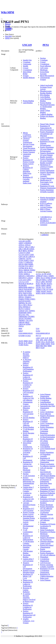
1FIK (51, 338)
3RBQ (26, 341)
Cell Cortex (44, 68)
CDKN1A (31, 257)
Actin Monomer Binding (46, 100)
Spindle (26, 66)
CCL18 (21, 255)
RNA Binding (45, 95)
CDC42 (25, 257)
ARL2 (32, 247)
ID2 (25, 272)
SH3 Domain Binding (48, 476)
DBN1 (38, 278)
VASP (51, 289)
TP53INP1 (28, 318)
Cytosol (26, 68)
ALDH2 (28, 241)
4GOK (21, 343)
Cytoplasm (27, 62)
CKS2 (32, 260)
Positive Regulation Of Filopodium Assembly (47, 454)
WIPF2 (38, 293)
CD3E (32, 255)
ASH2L (32, 249)
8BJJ (46, 346)
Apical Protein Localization (45, 511)
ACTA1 (38, 274)
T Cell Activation (29, 476)
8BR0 (50, 346)
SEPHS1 (32, 311)
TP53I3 (21, 318)
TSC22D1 (29, 320)
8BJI (42, 346)
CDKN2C (22, 258)
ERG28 (38, 280)
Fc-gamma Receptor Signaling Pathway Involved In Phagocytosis (29, 598)
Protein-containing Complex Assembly (47, 566)
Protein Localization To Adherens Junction (48, 465)
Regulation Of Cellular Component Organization (47, 460)
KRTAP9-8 (22, 278)
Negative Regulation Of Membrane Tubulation (47, 418)
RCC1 (21, 305)
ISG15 (38, 282)
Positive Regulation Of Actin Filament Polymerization (47, 149)
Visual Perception (29, 148)
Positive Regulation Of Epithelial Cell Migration (47, 134)
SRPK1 (49, 286)
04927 (21, 331)
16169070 (9, 29)
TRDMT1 (22, 320)
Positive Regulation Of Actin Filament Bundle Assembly (47, 161)
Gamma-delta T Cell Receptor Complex (28, 489)
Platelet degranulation (48, 198)
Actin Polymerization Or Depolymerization (47, 436)
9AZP (42, 348)
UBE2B (21, 322)
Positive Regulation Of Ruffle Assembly (47, 191)
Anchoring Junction (47, 404)
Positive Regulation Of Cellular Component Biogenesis (47, 430)
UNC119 (27, 45)
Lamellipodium (45, 402)
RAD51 (50, 284)
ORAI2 (21, 289)
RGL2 (30, 305)
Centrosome (27, 64)
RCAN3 (28, 303)
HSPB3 (33, 270)
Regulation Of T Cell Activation (29, 510)
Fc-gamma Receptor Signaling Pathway (27, 355)
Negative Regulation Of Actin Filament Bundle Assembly (47, 155)
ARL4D (26, 249)
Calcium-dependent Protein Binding (29, 505)
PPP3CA (31, 295)
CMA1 (45, 276)
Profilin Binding (46, 398)
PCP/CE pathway (46, 203)
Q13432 (28, 336)
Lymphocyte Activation (27, 494)
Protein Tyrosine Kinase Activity (29, 513)
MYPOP (49, 282)
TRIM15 (39, 289)
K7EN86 (22, 336)
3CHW (38, 342)
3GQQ (21, 341)
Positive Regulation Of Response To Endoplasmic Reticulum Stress (47, 480)
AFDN (49, 274)
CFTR (21, 260)
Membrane (44, 70)
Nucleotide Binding (27, 556)
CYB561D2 (28, 262)
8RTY (38, 348)
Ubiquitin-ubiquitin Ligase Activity (47, 542)
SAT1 (27, 311)
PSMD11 (28, 297)
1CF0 (42, 338)
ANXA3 (28, 245)
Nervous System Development (29, 145)
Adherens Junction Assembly (47, 515)
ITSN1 (21, 274)
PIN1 (30, 293)
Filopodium (44, 557)
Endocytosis (27, 137)
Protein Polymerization (45, 550)
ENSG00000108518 (43, 333)
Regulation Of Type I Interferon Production (48, 492)
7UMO (21, 345)
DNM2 (48, 278)
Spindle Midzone (29, 78)
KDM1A (27, 274)
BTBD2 (31, 251)
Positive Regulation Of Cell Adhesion (28, 439)
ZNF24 (21, 326)
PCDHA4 (28, 291)
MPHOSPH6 (23, 287)
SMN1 (29, 313)
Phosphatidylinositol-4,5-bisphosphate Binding (47, 107)
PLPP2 (21, 295)
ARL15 (27, 247)
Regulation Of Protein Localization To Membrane (48, 526)
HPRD (7, 38)
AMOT (21, 243)
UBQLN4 (22, 324)
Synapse (26, 76)
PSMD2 (21, 299)
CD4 (20, 257)
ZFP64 (28, 324)
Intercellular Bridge (27, 73)
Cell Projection (45, 563)
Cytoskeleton (27, 70)
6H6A (30, 343)
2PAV (46, 340)
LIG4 (24, 280)
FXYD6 (21, 266)
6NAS (38, 344)
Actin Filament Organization (45, 395)
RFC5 (25, 305)
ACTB (44, 274)
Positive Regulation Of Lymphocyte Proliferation (28, 606)
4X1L (43, 342)
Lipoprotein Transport (27, 155)
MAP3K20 (22, 284)
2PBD (50, 340)
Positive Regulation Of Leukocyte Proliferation (28, 376)
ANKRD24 (28, 243)
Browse (8, 24)
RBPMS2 (22, 303)
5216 (38, 329)
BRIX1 (25, 251)
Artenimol (44, 225)
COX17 (21, 262)
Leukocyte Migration (27, 407)
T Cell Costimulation (28, 531)
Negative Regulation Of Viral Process (47, 539)
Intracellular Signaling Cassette (27, 547)
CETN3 (29, 258)
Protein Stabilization (47, 170)
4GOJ (30, 341)
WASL (49, 291)
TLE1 (43, 287)
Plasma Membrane (47, 505)
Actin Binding (45, 97)
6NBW (48, 344)
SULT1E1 (22, 315)
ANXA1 (21, 245)
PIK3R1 (44, 284)
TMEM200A (23, 317)
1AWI (38, 338)
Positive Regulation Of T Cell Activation (29, 390)
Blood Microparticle (47, 76)
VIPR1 (38, 291)
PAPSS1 (21, 291)
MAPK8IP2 (23, 286)
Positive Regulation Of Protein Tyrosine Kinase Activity (29, 161)
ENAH (53, 278)
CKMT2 (26, 260)
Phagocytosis (27, 580)
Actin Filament (45, 580)
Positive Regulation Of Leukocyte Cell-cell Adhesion (28, 397)
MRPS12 (31, 287)
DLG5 (43, 278)
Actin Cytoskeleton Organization (47, 139)
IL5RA (30, 272)
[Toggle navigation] (2, 19)
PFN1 (46, 45)
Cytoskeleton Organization (45, 560)
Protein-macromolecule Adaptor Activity (46, 472)
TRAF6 (49, 287)
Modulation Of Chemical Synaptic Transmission (47, 167)
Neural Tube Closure (47, 124)
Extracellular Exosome (45, 73)
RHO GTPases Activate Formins (46, 206)
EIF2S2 (21, 264)
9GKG (26, 345)
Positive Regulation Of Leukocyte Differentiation (28, 537)
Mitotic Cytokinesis (27, 134)
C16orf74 (22, 253)
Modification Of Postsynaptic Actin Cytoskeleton (47, 182)
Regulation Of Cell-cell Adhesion (47, 519)
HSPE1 (21, 272)
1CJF (47, 338)
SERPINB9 (23, 313)
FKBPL (31, 264)
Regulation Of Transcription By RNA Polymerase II (47, 128)
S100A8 (21, 311)
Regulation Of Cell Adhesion (47, 496)
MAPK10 (30, 284)
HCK (26, 268)
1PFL (42, 340)
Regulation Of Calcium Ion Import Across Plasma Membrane (28, 466)
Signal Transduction (47, 530)
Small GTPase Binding (45, 111)
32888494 (45, 235)
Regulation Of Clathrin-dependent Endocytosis (47, 576)
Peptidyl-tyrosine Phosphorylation (29, 571)
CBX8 (28, 253)
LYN (27, 282)
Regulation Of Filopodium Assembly (48, 488)
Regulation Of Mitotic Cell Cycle (28, 576)
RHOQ (38, 286)
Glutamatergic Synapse (45, 79)
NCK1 (38, 284)
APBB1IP (39, 276)
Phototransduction (29, 150)
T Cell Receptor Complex (28, 542)
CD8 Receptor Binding (28, 552)
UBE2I (27, 322)
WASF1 (44, 291)
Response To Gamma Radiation (27, 590)
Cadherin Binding (46, 114)
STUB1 (38, 287)
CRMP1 (51, 276)
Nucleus (43, 58)
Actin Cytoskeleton (47, 412)
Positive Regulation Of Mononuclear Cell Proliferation (29, 614)
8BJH (38, 346)
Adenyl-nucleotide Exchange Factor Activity (46, 87)
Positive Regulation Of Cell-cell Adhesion (28, 422)
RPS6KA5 (27, 307)
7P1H (52, 344)
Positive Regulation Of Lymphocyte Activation (28, 384)
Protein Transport (29, 152)
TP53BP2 (31, 317)
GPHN (50, 280)
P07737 (38, 336)
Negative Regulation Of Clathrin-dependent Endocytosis (28, 170)
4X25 (52, 342)
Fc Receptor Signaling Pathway (27, 361)
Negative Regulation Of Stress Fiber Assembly (47, 174)
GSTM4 (21, 268)
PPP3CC (22, 297)
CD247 (27, 255)
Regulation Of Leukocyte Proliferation (28, 584)
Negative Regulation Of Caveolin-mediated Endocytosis (28, 179)
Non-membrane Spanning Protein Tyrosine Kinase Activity (29, 519)
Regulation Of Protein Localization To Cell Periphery (48, 501)
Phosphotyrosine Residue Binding (46, 92)
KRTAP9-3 (31, 276)
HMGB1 (27, 270)
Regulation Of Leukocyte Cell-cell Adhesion (28, 499)
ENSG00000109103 (26, 333)
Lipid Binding (28, 103)
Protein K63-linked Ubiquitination (47, 546)
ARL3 (21, 249)
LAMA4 (30, 278)
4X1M (48, 342)
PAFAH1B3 (28, 289)
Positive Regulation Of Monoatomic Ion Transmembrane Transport (29, 481)
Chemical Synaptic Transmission (28, 140)
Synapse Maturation (47, 178)
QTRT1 (33, 299)
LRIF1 (29, 280)
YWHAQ (49, 293)
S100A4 (27, 309)
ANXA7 (21, 247)
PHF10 (25, 293)
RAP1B (21, 301)
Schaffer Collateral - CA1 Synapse (29, 621)
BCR (20, 251)
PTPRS (27, 299)
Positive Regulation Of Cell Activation (28, 412)
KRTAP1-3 (22, 276)
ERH (26, 264)
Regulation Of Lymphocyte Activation (28, 450)
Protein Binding (28, 101)
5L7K (26, 343)
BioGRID (8, 36)
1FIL (37, 340)
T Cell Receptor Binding (28, 430)
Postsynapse (44, 485)
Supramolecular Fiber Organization (48, 407)
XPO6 (43, 293)
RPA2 (21, 307)
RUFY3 (21, 309)
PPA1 (26, 295)
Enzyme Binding (29, 418)
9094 (20, 329)
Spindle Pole (27, 60)
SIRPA (43, 286)
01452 (38, 331)
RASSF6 (27, 301)
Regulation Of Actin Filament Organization (48, 187)
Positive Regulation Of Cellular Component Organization (47, 442)
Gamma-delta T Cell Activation (28, 560)
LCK (20, 280)
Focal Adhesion (45, 66)
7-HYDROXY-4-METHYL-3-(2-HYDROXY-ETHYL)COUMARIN (48, 220)
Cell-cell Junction (46, 468)
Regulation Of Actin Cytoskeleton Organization (47, 571)
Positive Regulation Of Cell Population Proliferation (28, 368)
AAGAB (22, 241)
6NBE (43, 344)
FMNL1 (44, 280)
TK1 (27, 315)
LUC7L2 (22, 282)
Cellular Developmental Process (28, 526)
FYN (26, 266)
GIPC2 (31, 266)
